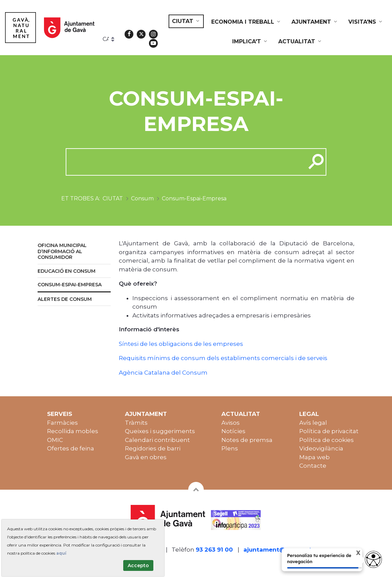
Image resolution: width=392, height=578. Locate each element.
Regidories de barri (153, 448)
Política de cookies (326, 440)
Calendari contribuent (157, 440)
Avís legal (313, 423)
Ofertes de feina (71, 448)
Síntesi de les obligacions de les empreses (181, 344)
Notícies (233, 431)
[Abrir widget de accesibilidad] (373, 559)
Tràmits (136, 423)
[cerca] (183, 162)
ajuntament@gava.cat (278, 550)
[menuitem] (186, 21)
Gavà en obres (146, 457)
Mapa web (314, 457)
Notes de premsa (247, 440)
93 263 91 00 (214, 550)
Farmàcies (62, 423)
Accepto (138, 565)
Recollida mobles (73, 431)
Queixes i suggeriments (160, 431)
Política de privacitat (329, 431)
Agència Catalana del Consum (163, 373)
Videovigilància (321, 448)
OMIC (55, 440)
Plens (230, 448)
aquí (61, 553)
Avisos (231, 423)
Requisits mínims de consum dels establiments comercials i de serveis (223, 358)
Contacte (313, 466)
